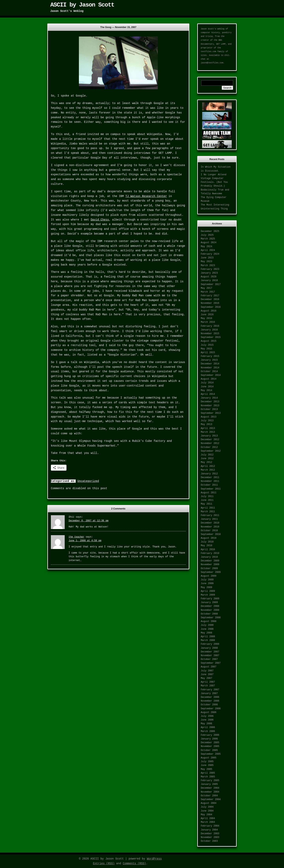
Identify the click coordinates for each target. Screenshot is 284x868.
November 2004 (210, 792)
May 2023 (206, 262)
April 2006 (208, 727)
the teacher (76, 537)
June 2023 (207, 258)
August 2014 (209, 379)
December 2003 (210, 834)
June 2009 (207, 584)
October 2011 (209, 485)
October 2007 (209, 659)
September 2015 (211, 337)
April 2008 (208, 637)
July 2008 (207, 625)
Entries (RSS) (104, 863)
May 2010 (206, 546)
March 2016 (208, 322)
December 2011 (210, 478)
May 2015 (206, 349)
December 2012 (210, 440)
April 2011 (208, 508)
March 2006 (208, 731)
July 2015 (207, 345)
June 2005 (207, 765)
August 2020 (209, 277)
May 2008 (206, 633)
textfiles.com (208, 52)
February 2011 (210, 515)
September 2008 (211, 618)
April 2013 (208, 428)
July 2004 (207, 807)
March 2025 (208, 239)
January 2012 (209, 474)
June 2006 (207, 720)
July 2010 (207, 542)
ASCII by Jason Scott (82, 5)
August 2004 (209, 803)
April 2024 (208, 250)
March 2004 (208, 822)
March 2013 (208, 432)
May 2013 (206, 424)
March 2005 (208, 777)
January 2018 (209, 281)
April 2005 (208, 773)
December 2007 (210, 652)
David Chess (100, 220)
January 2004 (209, 830)
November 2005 (210, 746)
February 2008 (210, 644)
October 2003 (209, 841)
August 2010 (209, 538)
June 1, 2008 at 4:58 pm (85, 541)
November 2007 (210, 656)
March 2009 (208, 595)
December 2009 (210, 561)
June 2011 (207, 500)
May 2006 (206, 724)
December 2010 (210, 523)
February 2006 (210, 735)
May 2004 (206, 815)
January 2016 (209, 330)
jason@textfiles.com (212, 63)
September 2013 (211, 413)
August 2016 (209, 311)
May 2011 (206, 504)
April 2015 (208, 353)
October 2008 (209, 614)
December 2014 (210, 364)
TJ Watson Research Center (146, 196)
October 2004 (209, 796)
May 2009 (206, 587)
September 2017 (211, 284)
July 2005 (207, 762)
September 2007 (211, 663)
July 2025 (207, 235)
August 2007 (209, 667)
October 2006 (209, 705)
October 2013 (209, 409)
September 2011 (211, 489)
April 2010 (208, 550)
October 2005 (209, 750)
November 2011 (210, 481)
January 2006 (209, 739)
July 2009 (207, 580)
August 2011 (209, 493)
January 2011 (209, 519)
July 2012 (207, 455)
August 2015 (209, 341)
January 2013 (209, 436)
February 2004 (210, 826)
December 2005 (210, 743)
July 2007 (207, 671)
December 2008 (210, 606)
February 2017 (210, 296)
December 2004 (210, 788)
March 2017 (208, 292)
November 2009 (210, 565)
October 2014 (209, 372)
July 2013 (207, 421)
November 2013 (210, 406)
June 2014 (207, 387)
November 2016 (210, 303)
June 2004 (207, 811)
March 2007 (208, 686)
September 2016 (211, 307)
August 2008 (209, 621)
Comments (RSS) (135, 863)
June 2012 (207, 459)
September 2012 (211, 451)
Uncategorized (88, 481)
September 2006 (211, 709)
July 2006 (207, 716)
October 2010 (209, 531)
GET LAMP (221, 44)
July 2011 (207, 496)
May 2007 (206, 678)
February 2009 (210, 599)
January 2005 (209, 784)
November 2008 (210, 610)
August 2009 (209, 576)
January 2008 (209, 648)
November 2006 (210, 701)
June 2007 (207, 675)
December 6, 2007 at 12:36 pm (89, 521)
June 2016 (207, 315)
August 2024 (209, 243)
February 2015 (210, 356)
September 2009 (211, 572)
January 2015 (209, 360)
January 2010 (209, 557)
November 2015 (210, 334)
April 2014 (208, 394)
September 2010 (211, 534)
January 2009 (209, 602)
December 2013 (210, 402)
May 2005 (206, 769)
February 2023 (210, 269)
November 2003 (210, 837)
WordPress (154, 859)
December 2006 (210, 697)
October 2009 (209, 569)
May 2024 (206, 247)
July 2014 (207, 383)
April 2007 (208, 682)
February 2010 (210, 553)
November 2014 (210, 368)
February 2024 (210, 254)
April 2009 (208, 591)
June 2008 (207, 629)
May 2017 (206, 288)
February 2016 (210, 326)
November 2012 (210, 443)
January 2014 (209, 398)
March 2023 (208, 266)
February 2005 (210, 781)
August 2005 (209, 758)
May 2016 (206, 318)
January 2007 (209, 693)
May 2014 (206, 390)
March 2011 (208, 512)
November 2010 (210, 527)
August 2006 (209, 712)
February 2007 (210, 690)
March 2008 (208, 640)
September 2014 (211, 375)
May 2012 (206, 462)
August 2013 (209, 417)
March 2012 (208, 470)
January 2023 (209, 273)
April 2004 (208, 818)
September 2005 (211, 754)
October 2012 (209, 447)
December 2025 (210, 231)
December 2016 (210, 299)
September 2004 (211, 799)
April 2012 (208, 466)
